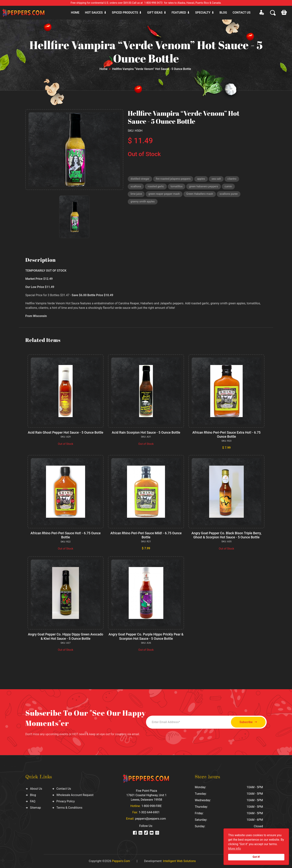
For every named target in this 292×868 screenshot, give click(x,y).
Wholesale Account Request (75, 795)
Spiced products (125, 13)
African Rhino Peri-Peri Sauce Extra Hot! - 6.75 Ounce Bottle (226, 434)
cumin (231, 187)
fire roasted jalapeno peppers (175, 179)
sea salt (219, 179)
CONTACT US (242, 13)
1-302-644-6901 (149, 812)
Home (75, 13)
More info (234, 849)
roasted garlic (157, 187)
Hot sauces (94, 13)
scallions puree (232, 195)
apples (203, 179)
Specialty (203, 13)
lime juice (136, 195)
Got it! (256, 857)
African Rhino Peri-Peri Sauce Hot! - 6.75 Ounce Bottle (66, 535)
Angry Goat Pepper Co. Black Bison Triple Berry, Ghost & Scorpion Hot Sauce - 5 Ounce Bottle (226, 535)
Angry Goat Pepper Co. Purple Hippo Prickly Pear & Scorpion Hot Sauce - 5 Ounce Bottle (146, 636)
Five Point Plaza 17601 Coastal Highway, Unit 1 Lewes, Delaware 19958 (146, 795)
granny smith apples (143, 203)
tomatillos (178, 187)
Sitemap (35, 807)
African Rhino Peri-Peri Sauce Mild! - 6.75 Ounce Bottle (146, 535)
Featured (179, 13)
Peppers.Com (121, 861)
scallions (136, 187)
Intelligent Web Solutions (179, 861)
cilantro (235, 179)
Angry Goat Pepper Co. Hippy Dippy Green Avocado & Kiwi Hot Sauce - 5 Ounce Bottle (65, 636)
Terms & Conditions (69, 807)
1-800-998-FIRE (152, 806)
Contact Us (64, 788)
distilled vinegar (140, 179)
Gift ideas (155, 13)
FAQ (33, 801)
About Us (36, 788)
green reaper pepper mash (165, 195)
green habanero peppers (206, 187)
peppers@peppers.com (151, 819)
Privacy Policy (66, 801)
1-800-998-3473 (153, 3)
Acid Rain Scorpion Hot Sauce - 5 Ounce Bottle (146, 432)
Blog (223, 13)
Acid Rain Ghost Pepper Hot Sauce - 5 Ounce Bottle (66, 434)
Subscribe (246, 722)
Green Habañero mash (202, 195)
